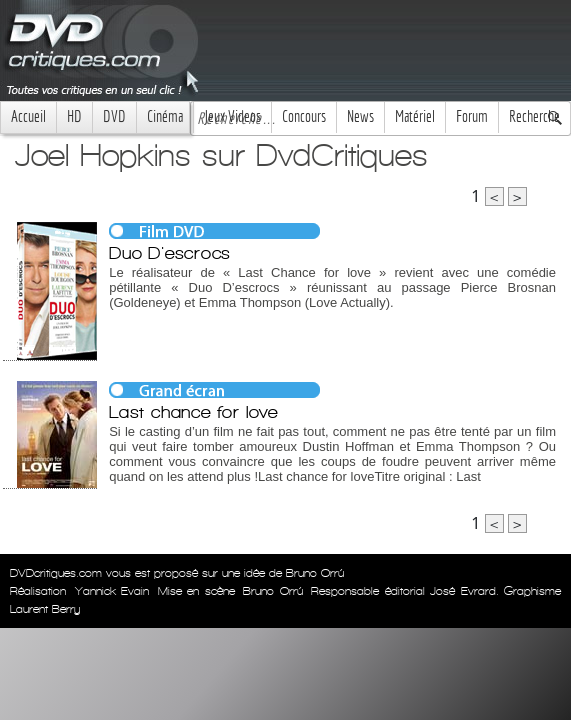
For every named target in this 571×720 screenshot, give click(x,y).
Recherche (534, 116)
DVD (114, 116)
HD (74, 116)
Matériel (415, 116)
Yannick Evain (112, 591)
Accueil (28, 116)
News (360, 116)
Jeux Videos (232, 116)
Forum (472, 116)
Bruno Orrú (273, 591)
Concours (304, 116)
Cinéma (165, 116)
